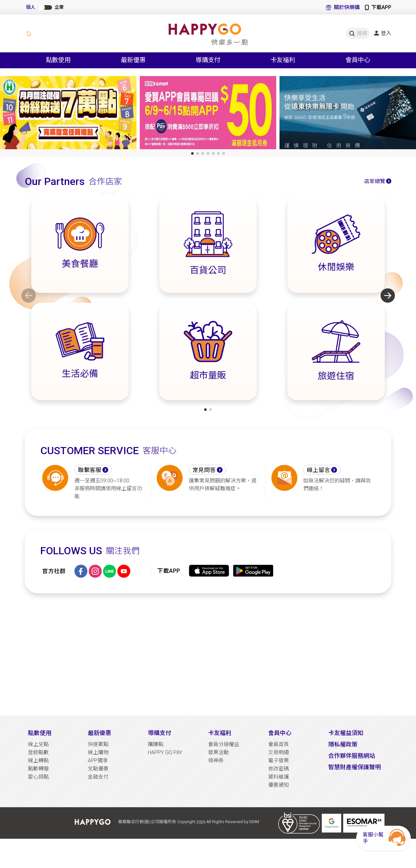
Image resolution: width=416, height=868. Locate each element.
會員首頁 (279, 744)
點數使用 (40, 733)
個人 (31, 7)
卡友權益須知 (346, 733)
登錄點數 (38, 752)
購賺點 (156, 744)
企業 (59, 7)
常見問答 (204, 470)
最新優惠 (99, 733)
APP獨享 (98, 761)
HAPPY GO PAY (165, 752)
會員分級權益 (224, 744)
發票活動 (218, 752)
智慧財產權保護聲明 (355, 767)
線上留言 (318, 470)
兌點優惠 (98, 769)
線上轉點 (38, 761)
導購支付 (160, 733)
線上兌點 (38, 744)
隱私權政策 (343, 744)
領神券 (216, 761)
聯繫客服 (90, 470)
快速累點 (98, 744)
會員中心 (280, 733)
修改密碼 (279, 769)
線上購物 (98, 752)
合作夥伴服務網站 (352, 756)
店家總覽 (375, 181)
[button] (192, 153)
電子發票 (279, 761)
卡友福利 (220, 733)
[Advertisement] (208, 654)
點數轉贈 (38, 769)
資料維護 (279, 777)
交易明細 (279, 752)
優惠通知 (279, 785)
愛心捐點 (38, 777)
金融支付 (98, 777)
